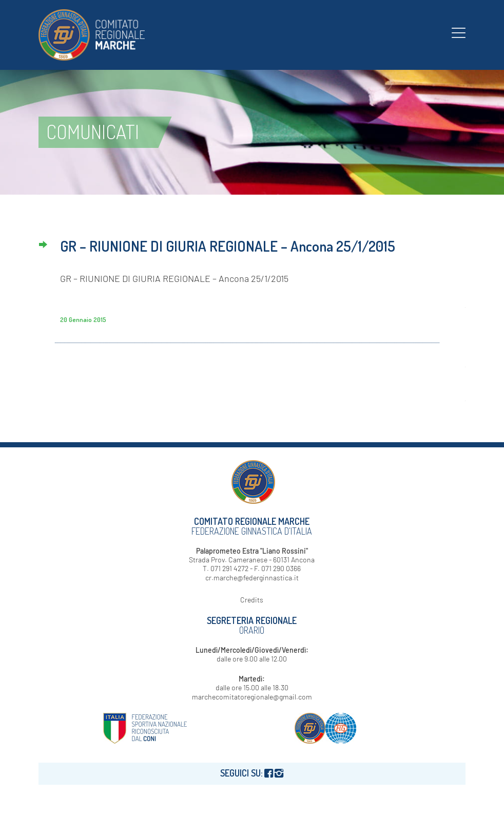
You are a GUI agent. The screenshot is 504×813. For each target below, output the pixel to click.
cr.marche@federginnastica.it (252, 578)
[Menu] (459, 32)
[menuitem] (459, 32)
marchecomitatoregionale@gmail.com (252, 697)
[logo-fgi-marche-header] (92, 35)
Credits (252, 600)
